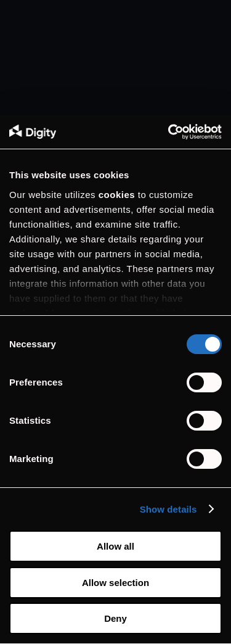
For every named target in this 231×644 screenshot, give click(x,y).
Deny (115, 618)
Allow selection (115, 583)
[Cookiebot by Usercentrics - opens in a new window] (168, 132)
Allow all (115, 546)
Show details (168, 509)
